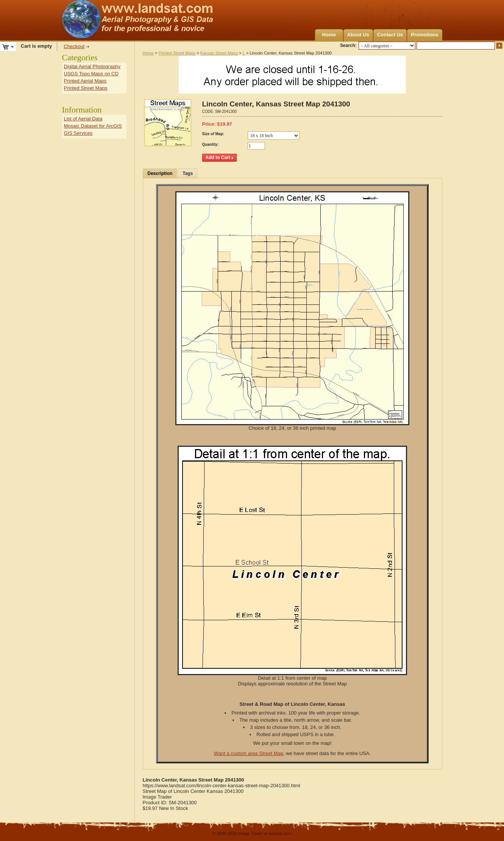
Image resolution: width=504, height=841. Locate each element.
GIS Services (78, 133)
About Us (358, 35)
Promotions (424, 35)
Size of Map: (213, 134)
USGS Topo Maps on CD (91, 74)
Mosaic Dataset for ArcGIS (93, 126)
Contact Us (390, 35)
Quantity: (211, 144)
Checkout (74, 46)
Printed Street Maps (177, 53)
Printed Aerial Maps (85, 81)
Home (329, 35)
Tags (188, 173)
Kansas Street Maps (219, 53)
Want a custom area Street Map (249, 753)
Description (160, 173)
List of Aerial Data (83, 119)
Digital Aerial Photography (92, 66)
